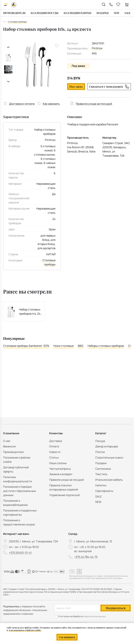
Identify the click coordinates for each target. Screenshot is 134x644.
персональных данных (95, 616)
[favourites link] (118, 5)
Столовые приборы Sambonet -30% (26, 346)
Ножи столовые (64, 346)
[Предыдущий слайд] (8, 47)
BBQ (81, 346)
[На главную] (14, 5)
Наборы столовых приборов (106, 346)
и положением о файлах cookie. (25, 630)
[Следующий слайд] (8, 82)
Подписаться (116, 608)
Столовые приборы (49, 262)
